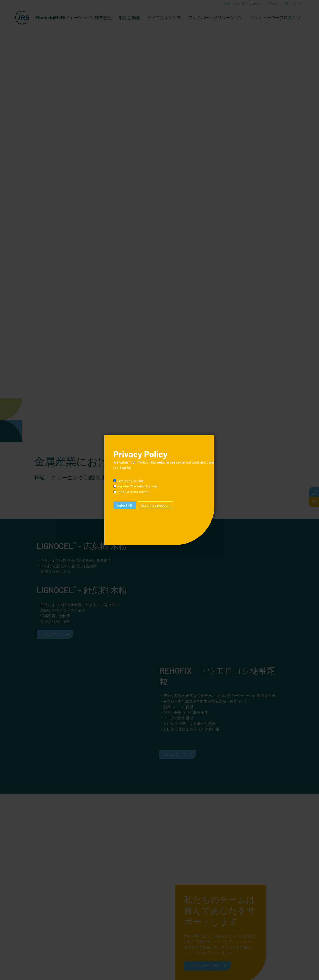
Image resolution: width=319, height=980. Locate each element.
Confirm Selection (155, 505)
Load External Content (133, 492)
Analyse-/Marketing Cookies (137, 486)
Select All (125, 505)
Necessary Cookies (131, 481)
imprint (126, 467)
